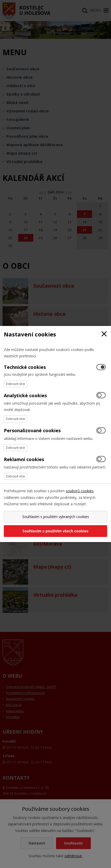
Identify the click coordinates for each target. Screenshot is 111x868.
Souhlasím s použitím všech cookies (55, 531)
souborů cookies (80, 491)
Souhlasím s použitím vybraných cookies (56, 517)
